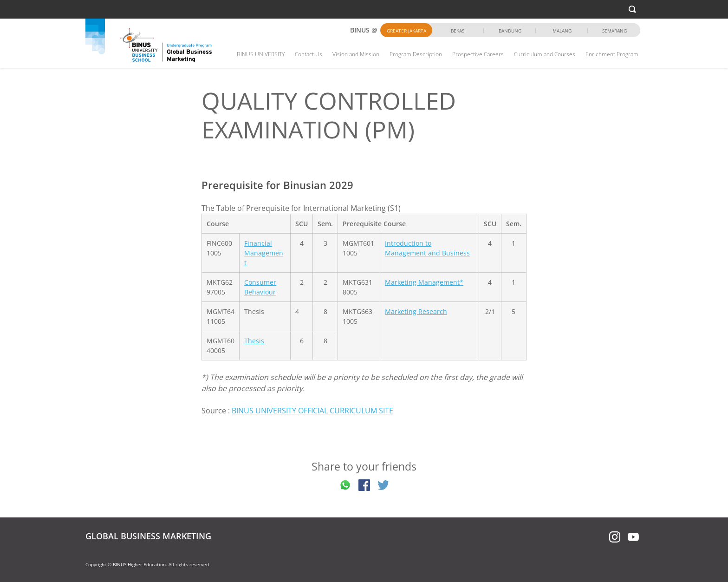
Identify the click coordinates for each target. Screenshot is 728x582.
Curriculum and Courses (545, 54)
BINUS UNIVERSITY (261, 54)
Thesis (254, 341)
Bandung (510, 31)
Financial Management (264, 253)
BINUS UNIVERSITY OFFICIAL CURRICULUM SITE (312, 411)
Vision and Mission (356, 54)
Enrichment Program (612, 54)
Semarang (614, 31)
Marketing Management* (424, 282)
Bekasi (458, 31)
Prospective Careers (478, 54)
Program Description (416, 54)
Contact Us (309, 54)
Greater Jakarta (406, 31)
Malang (562, 31)
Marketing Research (416, 311)
